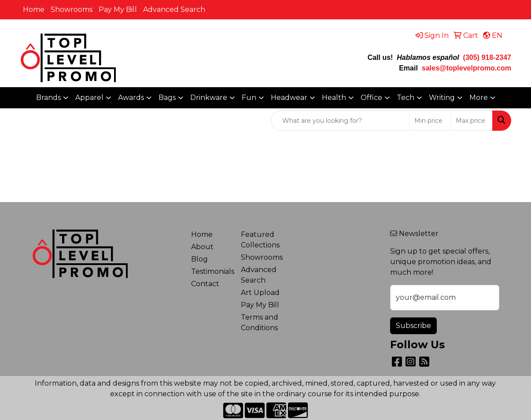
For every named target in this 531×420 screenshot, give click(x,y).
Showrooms (72, 9)
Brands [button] (48, 98)
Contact (205, 284)
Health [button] (334, 98)
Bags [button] (167, 98)
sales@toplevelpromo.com (466, 68)
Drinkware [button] (209, 98)
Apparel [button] (89, 98)
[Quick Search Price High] (472, 121)
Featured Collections (260, 240)
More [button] (479, 98)
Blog (199, 259)
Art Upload (260, 293)
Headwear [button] (289, 98)
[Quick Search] (340, 121)
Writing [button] (442, 98)
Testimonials (211, 271)
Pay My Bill (118, 9)
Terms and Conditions (260, 322)
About (202, 247)
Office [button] (371, 98)
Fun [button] (249, 98)
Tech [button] (406, 98)
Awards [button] (131, 98)
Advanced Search (174, 9)
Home (34, 9)
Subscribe (413, 326)
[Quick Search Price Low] (430, 121)
